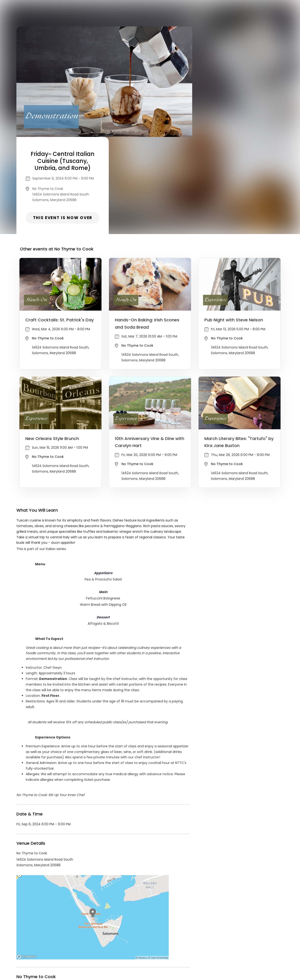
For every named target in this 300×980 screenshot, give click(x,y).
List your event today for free (179, 939)
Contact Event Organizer (104, 944)
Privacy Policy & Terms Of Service (156, 944)
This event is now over (238, 121)
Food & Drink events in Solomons (111, 902)
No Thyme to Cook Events (55, 902)
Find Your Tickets (202, 944)
